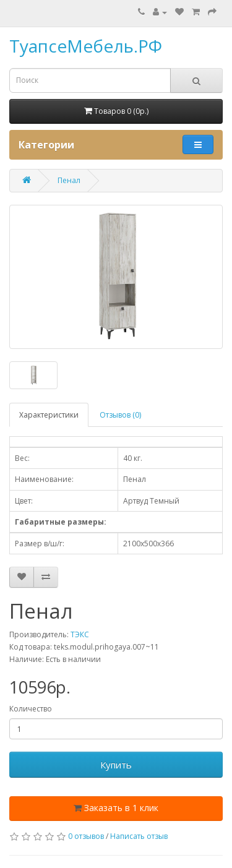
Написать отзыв (139, 836)
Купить (116, 765)
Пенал (69, 180)
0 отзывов (86, 836)
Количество (31, 709)
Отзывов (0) (120, 415)
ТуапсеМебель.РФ (86, 46)
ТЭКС (80, 634)
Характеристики (49, 415)
